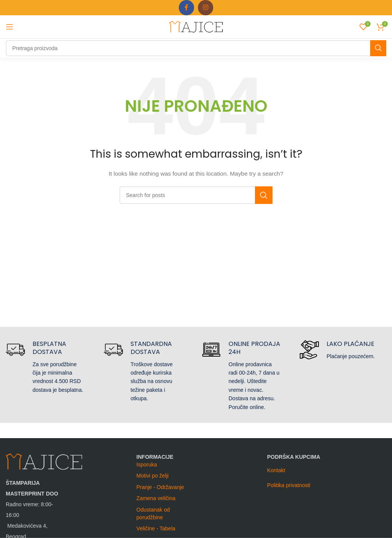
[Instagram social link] (206, 8)
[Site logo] (196, 26)
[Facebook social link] (186, 8)
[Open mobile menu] (10, 27)
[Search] (196, 48)
